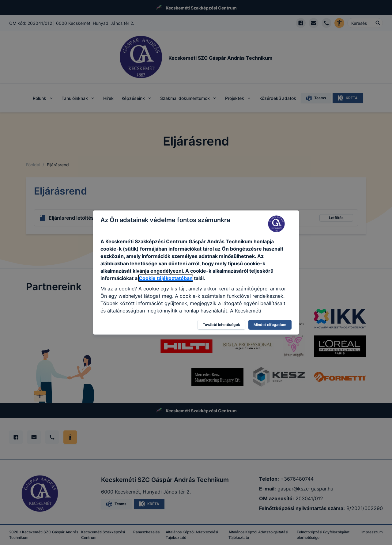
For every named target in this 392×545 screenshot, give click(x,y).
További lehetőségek (221, 325)
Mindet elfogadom (270, 325)
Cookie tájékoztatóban (166, 278)
